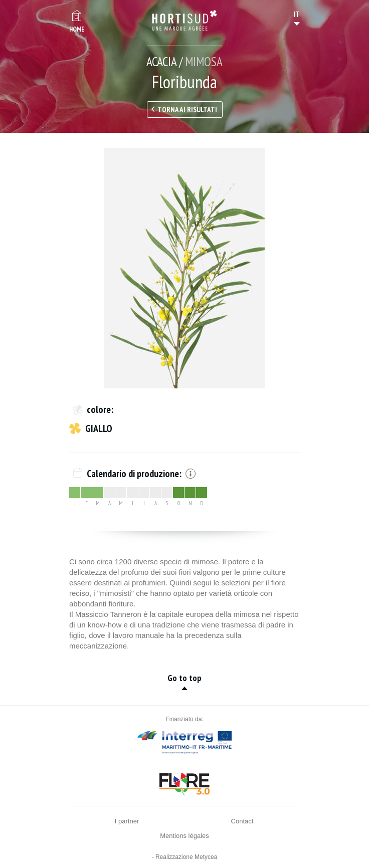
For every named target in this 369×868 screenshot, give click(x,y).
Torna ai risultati (187, 110)
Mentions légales (184, 836)
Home (77, 29)
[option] (184, 268)
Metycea (206, 857)
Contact (242, 821)
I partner (127, 821)
